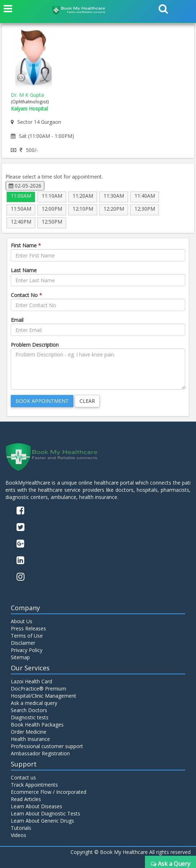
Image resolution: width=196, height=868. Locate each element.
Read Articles (26, 799)
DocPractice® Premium (38, 689)
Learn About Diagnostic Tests (45, 813)
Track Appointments (34, 785)
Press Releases (28, 628)
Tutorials (21, 828)
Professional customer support (47, 746)
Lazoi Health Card (31, 681)
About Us (22, 621)
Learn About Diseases (37, 806)
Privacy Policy (27, 650)
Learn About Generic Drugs (42, 821)
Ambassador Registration (40, 753)
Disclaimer (23, 643)
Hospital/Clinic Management (44, 696)
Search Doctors (29, 710)
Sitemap (20, 657)
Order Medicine (29, 732)
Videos (19, 835)
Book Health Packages (37, 725)
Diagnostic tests (30, 717)
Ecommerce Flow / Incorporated (49, 792)
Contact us (23, 777)
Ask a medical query (34, 703)
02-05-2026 (25, 186)
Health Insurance (30, 739)
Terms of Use (27, 636)
